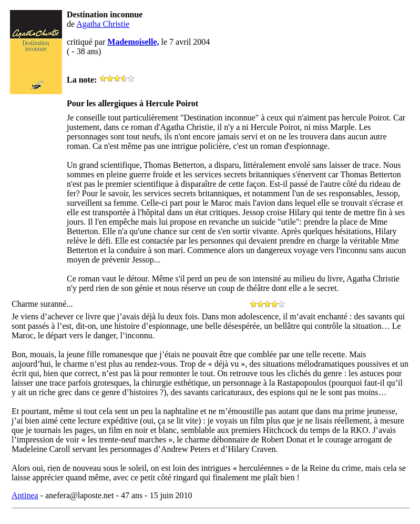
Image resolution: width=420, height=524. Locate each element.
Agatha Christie (103, 24)
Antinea (25, 495)
